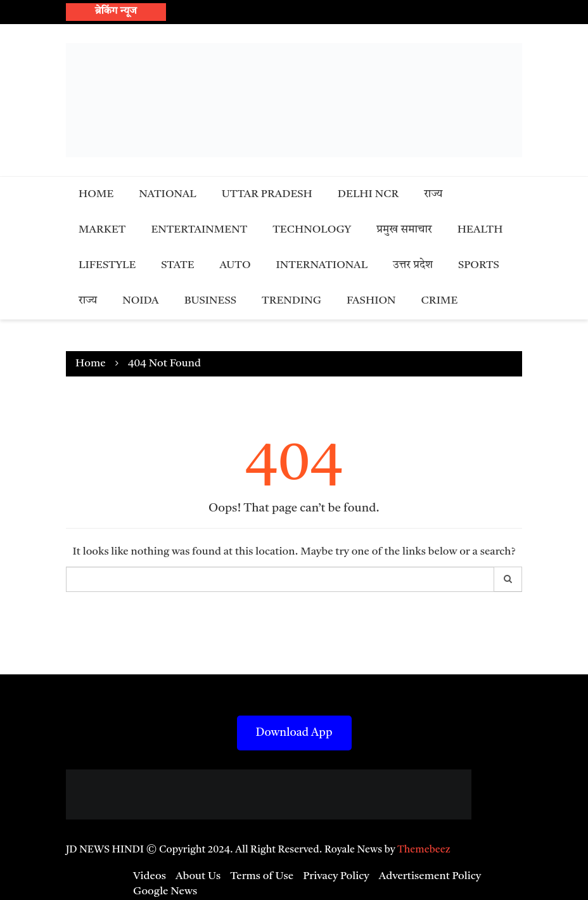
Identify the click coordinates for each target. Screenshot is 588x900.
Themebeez (424, 850)
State (177, 265)
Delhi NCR (368, 194)
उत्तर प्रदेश (413, 265)
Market (102, 230)
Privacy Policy (336, 876)
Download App (294, 733)
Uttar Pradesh (267, 194)
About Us (198, 876)
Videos (150, 876)
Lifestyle (107, 265)
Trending (291, 301)
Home (96, 194)
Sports (479, 265)
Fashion (371, 301)
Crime (440, 301)
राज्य (433, 194)
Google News (165, 891)
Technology (312, 230)
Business (210, 301)
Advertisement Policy (430, 876)
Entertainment (199, 230)
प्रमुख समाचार (404, 230)
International (322, 265)
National (168, 194)
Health (480, 230)
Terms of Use (262, 876)
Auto (235, 265)
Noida (140, 301)
